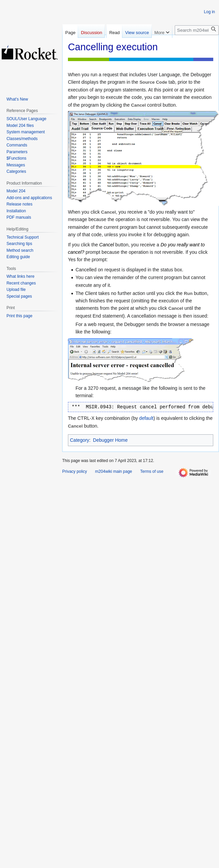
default (146, 418)
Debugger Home (110, 440)
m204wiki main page (113, 471)
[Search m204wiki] (197, 30)
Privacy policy (75, 471)
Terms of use (152, 471)
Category (80, 440)
